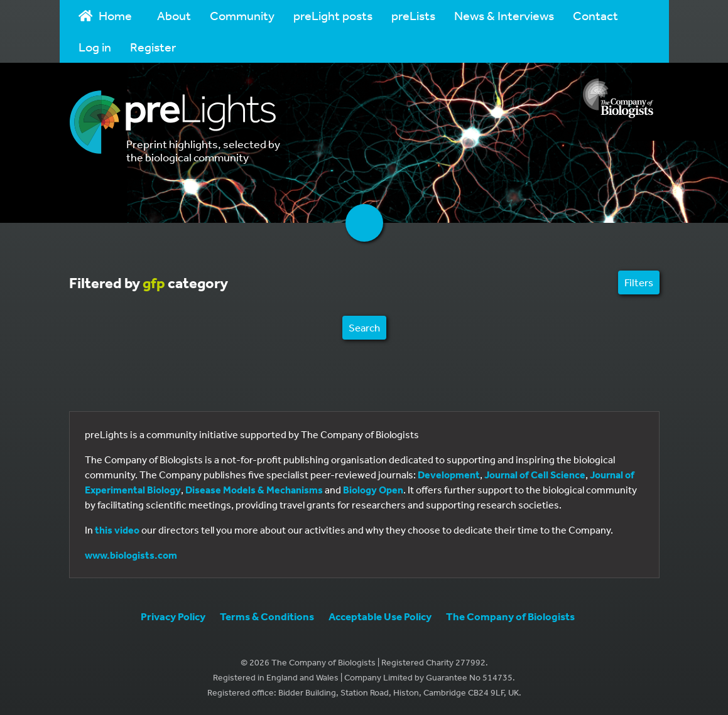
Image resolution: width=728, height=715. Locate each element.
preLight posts (333, 15)
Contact (595, 15)
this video (117, 530)
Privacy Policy (173, 616)
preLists (413, 15)
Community (242, 15)
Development (449, 475)
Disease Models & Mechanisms (254, 490)
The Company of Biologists (510, 616)
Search (364, 327)
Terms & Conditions (267, 616)
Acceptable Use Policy (380, 616)
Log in (95, 47)
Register (153, 47)
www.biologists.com (131, 555)
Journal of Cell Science (535, 475)
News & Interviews (504, 15)
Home (106, 15)
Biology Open (373, 490)
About (174, 15)
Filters (639, 282)
